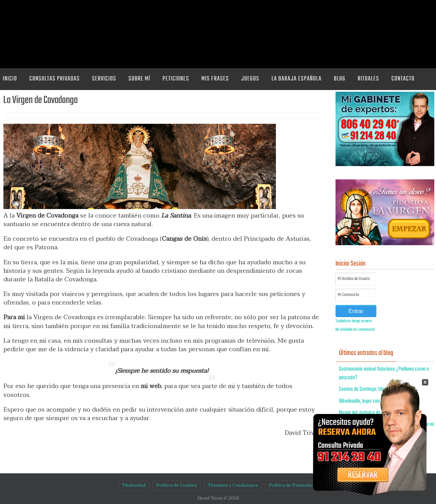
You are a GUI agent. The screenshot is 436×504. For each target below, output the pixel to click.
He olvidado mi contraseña (355, 330)
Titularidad (134, 485)
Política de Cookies (177, 485)
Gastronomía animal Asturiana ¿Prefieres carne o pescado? (384, 374)
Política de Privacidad (291, 485)
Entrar (356, 311)
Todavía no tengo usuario (354, 321)
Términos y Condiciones (233, 485)
